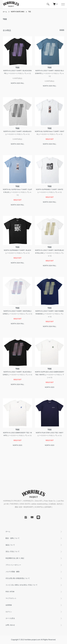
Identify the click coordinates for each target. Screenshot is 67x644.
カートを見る (10, 618)
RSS (7, 592)
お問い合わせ (10, 625)
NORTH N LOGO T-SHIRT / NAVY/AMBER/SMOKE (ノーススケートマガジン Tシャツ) (50, 314)
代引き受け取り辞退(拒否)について (18, 578)
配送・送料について (13, 538)
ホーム (5, 12)
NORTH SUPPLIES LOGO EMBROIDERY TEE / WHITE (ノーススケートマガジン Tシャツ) (50, 375)
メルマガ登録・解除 (13, 572)
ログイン (9, 612)
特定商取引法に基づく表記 (15, 558)
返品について (10, 545)
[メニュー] (63, 4)
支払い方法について (13, 551)
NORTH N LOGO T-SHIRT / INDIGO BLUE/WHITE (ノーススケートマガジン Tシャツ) (50, 73)
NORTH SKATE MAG (18, 12)
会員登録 (9, 605)
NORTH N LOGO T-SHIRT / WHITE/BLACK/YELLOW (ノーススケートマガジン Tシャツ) (49, 253)
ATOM (12, 592)
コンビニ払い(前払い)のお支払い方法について (22, 585)
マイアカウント (11, 598)
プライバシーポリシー (13, 565)
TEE (30, 12)
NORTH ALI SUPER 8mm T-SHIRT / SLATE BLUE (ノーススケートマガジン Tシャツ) (17, 192)
